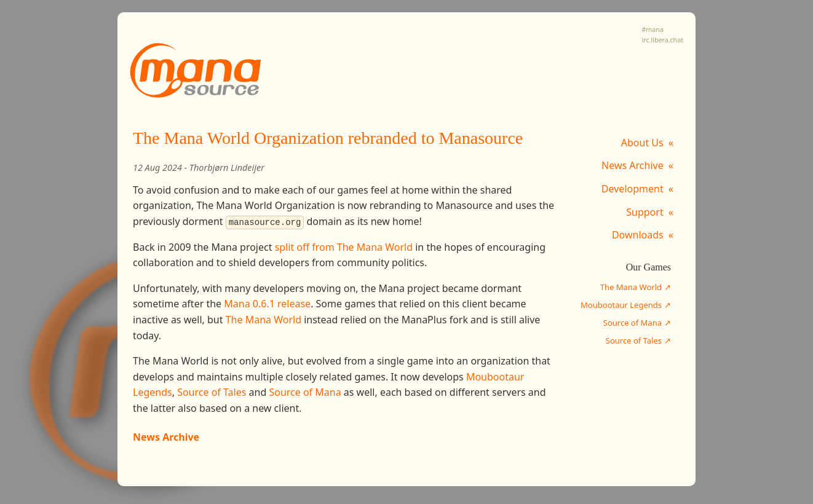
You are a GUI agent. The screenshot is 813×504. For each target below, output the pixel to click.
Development (633, 189)
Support (644, 212)
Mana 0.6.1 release (267, 304)
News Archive (633, 165)
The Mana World (631, 287)
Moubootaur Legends (621, 305)
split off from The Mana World (344, 247)
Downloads (638, 235)
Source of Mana (633, 323)
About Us (642, 143)
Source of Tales (634, 341)
